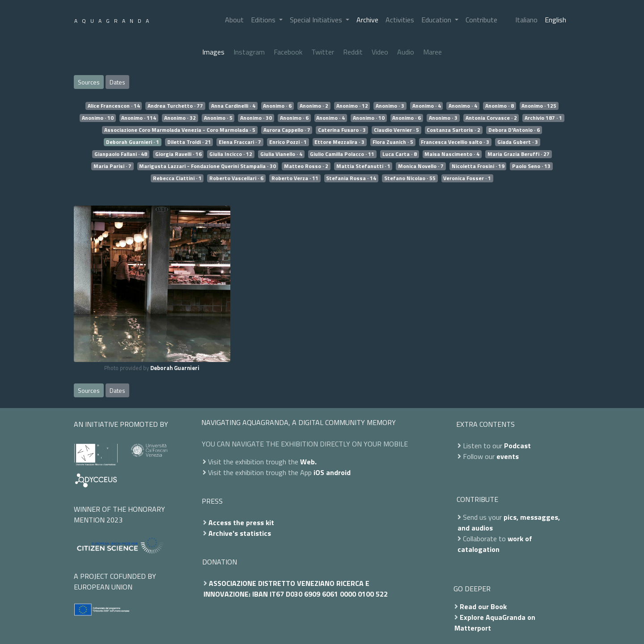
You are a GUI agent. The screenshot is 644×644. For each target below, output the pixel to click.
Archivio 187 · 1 (543, 118)
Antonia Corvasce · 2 (491, 118)
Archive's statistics (240, 533)
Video (380, 52)
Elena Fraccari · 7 (240, 142)
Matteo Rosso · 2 (306, 166)
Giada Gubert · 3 (518, 142)
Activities (400, 20)
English (555, 20)
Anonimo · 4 (427, 106)
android (338, 472)
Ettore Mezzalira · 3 (339, 142)
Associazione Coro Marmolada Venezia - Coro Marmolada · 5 (180, 130)
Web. (308, 462)
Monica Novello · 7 (421, 166)
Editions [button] (264, 20)
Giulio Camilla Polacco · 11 (342, 154)
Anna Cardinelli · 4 (233, 106)
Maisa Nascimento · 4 (452, 154)
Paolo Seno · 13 (531, 166)
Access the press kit (241, 522)
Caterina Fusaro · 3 (342, 130)
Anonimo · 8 (500, 106)
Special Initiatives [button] (317, 20)
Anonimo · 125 (539, 106)
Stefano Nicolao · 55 (410, 178)
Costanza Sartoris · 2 (453, 130)
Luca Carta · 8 (400, 154)
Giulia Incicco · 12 (231, 154)
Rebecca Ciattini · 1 (177, 178)
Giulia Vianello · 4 (281, 154)
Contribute (481, 20)
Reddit (353, 52)
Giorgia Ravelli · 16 (178, 154)
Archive (367, 20)
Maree (432, 52)
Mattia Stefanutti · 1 (363, 166)
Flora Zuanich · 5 (393, 142)
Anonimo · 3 (390, 106)
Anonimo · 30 (256, 118)
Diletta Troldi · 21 (189, 142)
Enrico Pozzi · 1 (288, 142)
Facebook (288, 52)
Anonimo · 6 (277, 106)
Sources (89, 82)
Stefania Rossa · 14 (351, 178)
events (508, 456)
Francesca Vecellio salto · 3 (455, 142)
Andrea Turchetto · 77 (175, 106)
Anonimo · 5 (218, 118)
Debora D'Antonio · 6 (514, 130)
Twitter (323, 52)
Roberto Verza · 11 (295, 178)
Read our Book (483, 606)
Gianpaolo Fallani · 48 (121, 154)
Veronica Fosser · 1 (467, 178)
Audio (406, 52)
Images (213, 52)
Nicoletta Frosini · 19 (478, 166)
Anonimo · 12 (352, 106)
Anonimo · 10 (98, 118)
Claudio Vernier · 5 (396, 130)
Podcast (517, 446)
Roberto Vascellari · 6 (236, 178)
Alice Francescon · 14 (114, 106)
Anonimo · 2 (314, 106)
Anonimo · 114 (139, 118)
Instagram (249, 52)
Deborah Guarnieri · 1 (133, 142)
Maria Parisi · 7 (112, 166)
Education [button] (437, 20)
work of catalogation (495, 544)
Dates (117, 82)
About (234, 20)
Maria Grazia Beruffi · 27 (519, 154)
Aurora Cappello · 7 (287, 130)
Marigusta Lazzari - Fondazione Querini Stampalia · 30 (208, 166)
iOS (319, 472)
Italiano (526, 20)
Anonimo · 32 (180, 118)
